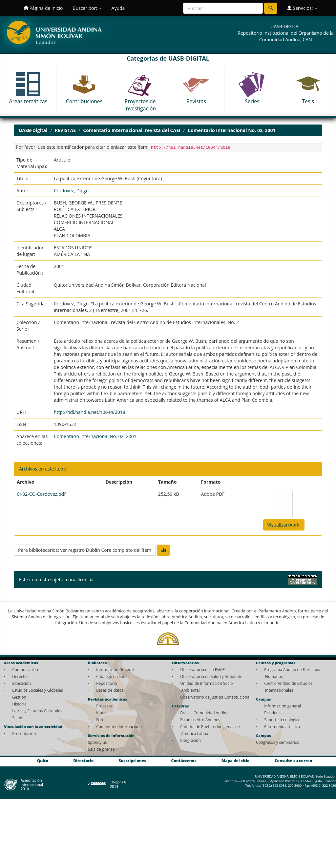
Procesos (104, 706)
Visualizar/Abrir (284, 525)
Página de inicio (43, 8)
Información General (115, 669)
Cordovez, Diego (71, 191)
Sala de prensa (101, 749)
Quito (43, 761)
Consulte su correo (293, 761)
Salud (17, 718)
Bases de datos (110, 690)
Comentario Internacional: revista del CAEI (132, 130)
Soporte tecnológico (282, 720)
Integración (190, 740)
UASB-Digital (33, 130)
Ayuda (118, 8)
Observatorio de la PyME (202, 669)
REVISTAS (65, 130)
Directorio (83, 761)
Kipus (101, 713)
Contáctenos (184, 761)
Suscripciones (132, 761)
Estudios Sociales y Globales (37, 690)
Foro (100, 720)
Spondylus (97, 742)
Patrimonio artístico (282, 726)
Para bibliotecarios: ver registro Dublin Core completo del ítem (85, 550)
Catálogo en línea (112, 676)
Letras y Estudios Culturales (37, 711)
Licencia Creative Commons (124, 579)
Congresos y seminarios (277, 742)
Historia (19, 704)
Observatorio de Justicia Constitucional (215, 697)
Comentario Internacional (119, 726)
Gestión (19, 697)
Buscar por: (87, 8)
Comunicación (25, 669)
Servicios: (302, 8)
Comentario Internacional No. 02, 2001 (232, 130)
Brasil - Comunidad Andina (204, 713)
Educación (21, 683)
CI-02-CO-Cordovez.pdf (41, 494)
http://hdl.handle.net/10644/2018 (90, 412)
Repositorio (107, 683)
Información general (283, 706)
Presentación (24, 733)
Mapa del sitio (236, 761)
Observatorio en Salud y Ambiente (211, 676)
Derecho (20, 676)
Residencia (274, 713)
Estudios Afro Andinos (200, 720)
